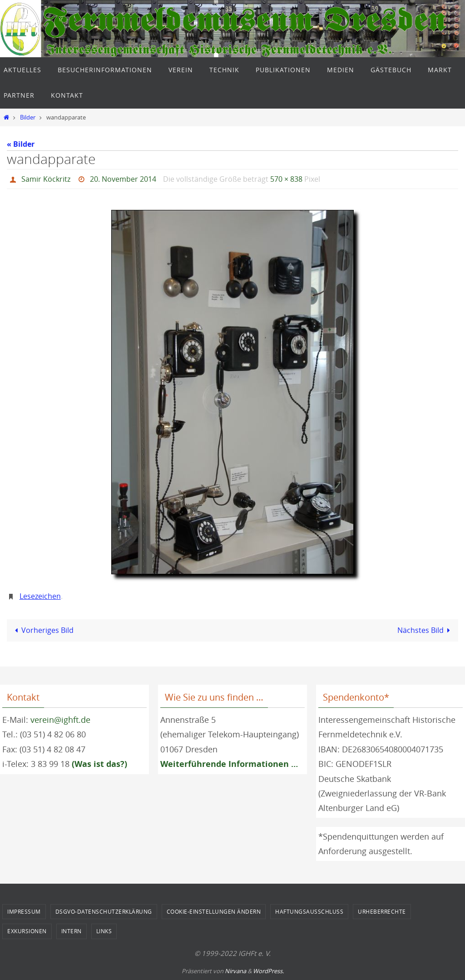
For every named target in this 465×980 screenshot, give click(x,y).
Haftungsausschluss (309, 911)
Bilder (28, 117)
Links (104, 931)
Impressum (24, 911)
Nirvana (235, 971)
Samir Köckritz (46, 179)
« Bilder (21, 144)
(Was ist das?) (99, 764)
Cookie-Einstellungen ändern (214, 911)
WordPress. (268, 971)
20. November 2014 (123, 179)
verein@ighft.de (60, 720)
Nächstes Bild (425, 630)
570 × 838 (286, 179)
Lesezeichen (40, 596)
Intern (72, 931)
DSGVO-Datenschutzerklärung (104, 911)
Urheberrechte (382, 911)
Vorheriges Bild (42, 630)
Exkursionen (27, 931)
